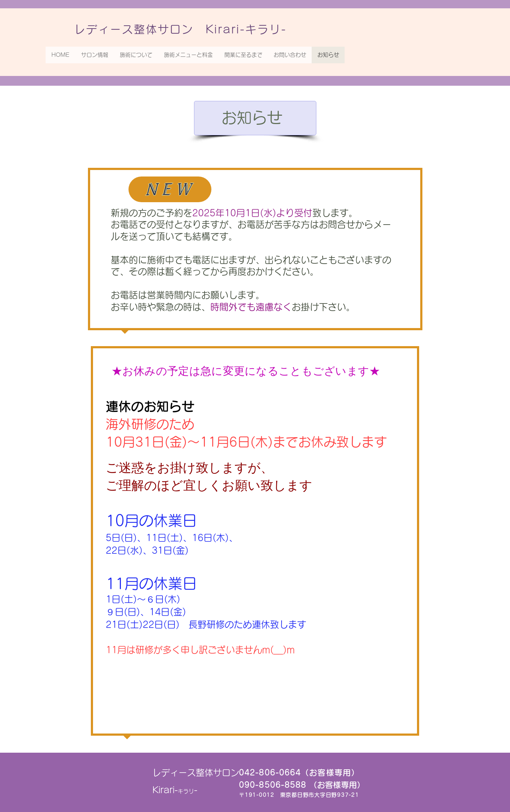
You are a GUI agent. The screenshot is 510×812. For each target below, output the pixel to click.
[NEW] (170, 189)
